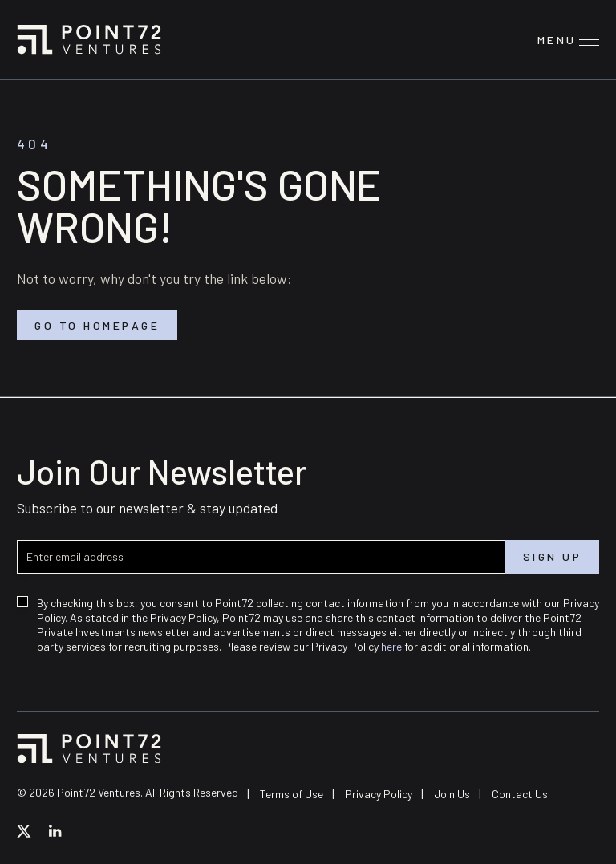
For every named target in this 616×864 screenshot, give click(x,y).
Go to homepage (97, 325)
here (391, 646)
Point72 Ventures (89, 39)
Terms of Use (292, 794)
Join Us (452, 794)
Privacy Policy (379, 794)
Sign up (553, 557)
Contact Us (520, 794)
